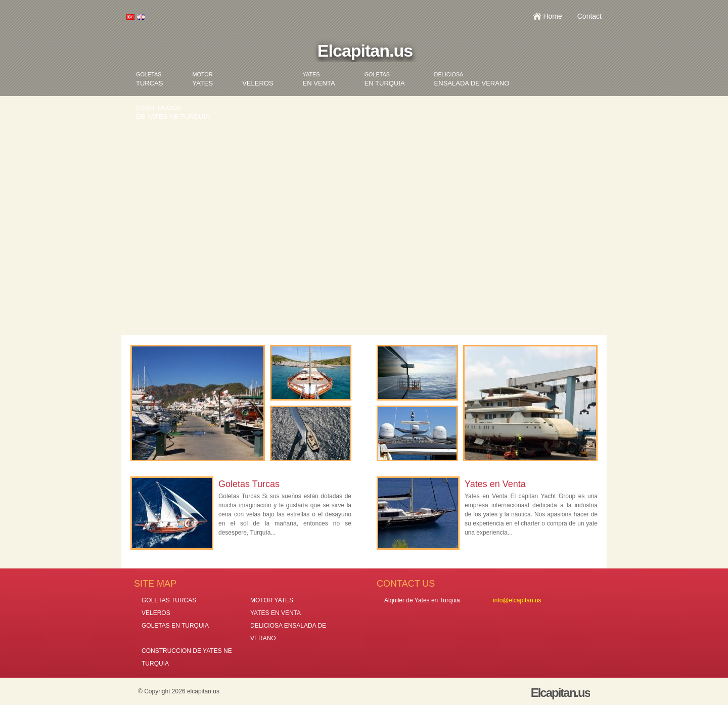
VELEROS (258, 83)
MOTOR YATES (272, 600)
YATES (202, 79)
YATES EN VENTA (276, 613)
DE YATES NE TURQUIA (173, 113)
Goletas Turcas (249, 484)
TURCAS (149, 79)
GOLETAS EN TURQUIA (175, 626)
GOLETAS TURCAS (169, 600)
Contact (589, 16)
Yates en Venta (495, 484)
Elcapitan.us (365, 51)
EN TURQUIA (385, 79)
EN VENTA (319, 79)
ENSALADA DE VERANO (472, 79)
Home (552, 16)
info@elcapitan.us (517, 600)
